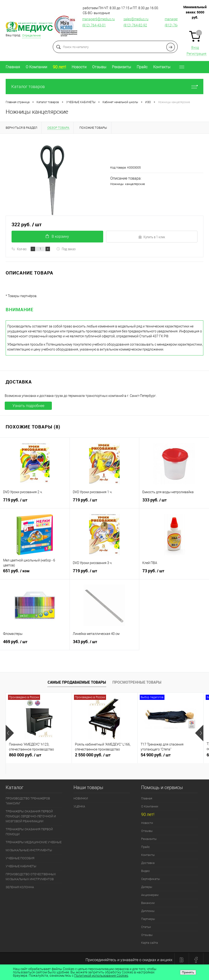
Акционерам (150, 895)
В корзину (57, 236)
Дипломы (148, 911)
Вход (195, 48)
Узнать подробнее (28, 406)
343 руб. (104, 644)
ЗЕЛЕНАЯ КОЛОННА (20, 887)
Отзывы (99, 67)
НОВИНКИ (81, 798)
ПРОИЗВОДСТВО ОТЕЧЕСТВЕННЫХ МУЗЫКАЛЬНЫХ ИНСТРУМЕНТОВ (31, 877)
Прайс (142, 67)
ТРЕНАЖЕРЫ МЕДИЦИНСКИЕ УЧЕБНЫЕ (34, 842)
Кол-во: (22, 249)
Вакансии (148, 903)
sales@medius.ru (136, 19)
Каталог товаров (104, 87)
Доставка (148, 863)
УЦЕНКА (79, 806)
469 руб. (35, 644)
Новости (79, 67)
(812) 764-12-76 (176, 25)
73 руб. (174, 573)
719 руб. (35, 502)
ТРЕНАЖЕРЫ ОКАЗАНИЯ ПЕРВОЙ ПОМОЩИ (29, 832)
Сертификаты (151, 879)
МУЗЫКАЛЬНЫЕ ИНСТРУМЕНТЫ (29, 850)
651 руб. (35, 573)
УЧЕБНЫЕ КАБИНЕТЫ (21, 866)
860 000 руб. (39, 757)
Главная (13, 67)
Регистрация (197, 54)
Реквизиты (121, 67)
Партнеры (148, 919)
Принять (188, 972)
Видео (145, 871)
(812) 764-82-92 (135, 25)
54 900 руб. (170, 757)
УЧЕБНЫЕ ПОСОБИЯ (20, 858)
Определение (31, 35)
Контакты (162, 67)
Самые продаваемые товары (77, 682)
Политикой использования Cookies (101, 976)
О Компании (36, 67)
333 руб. (174, 502)
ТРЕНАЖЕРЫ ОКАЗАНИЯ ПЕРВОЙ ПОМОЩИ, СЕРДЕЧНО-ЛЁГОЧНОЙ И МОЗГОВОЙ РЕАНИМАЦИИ (31, 816)
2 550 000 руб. (105, 757)
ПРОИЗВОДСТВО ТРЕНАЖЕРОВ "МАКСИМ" (28, 801)
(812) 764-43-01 (94, 25)
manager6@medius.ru (98, 19)
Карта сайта (150, 943)
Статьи (146, 927)
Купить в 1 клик (152, 237)
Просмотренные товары (137, 682)
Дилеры (147, 887)
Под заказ (66, 249)
